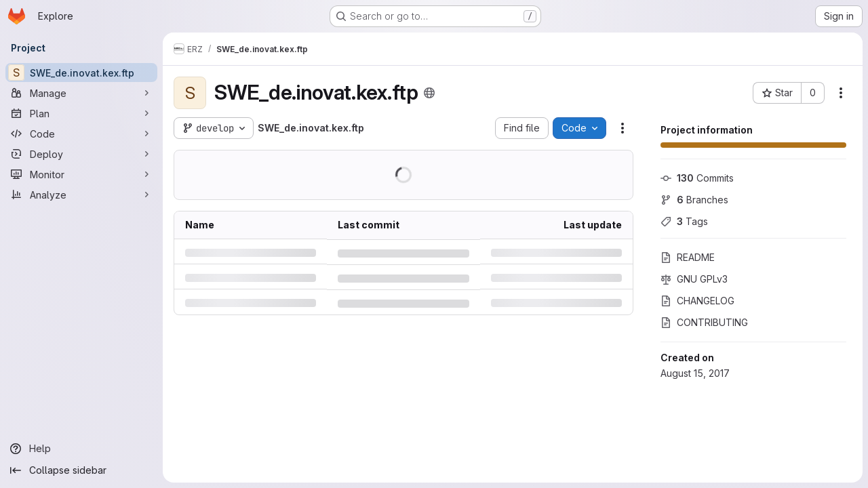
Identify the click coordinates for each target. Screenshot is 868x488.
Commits (697, 178)
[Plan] (81, 113)
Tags (684, 221)
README (688, 257)
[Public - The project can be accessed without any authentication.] (429, 93)
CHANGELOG (697, 301)
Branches (694, 200)
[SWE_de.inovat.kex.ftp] (81, 73)
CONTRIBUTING (704, 322)
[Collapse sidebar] (81, 470)
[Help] (81, 449)
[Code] (81, 134)
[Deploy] (81, 154)
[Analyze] (81, 195)
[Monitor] (81, 174)
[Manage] (81, 93)
